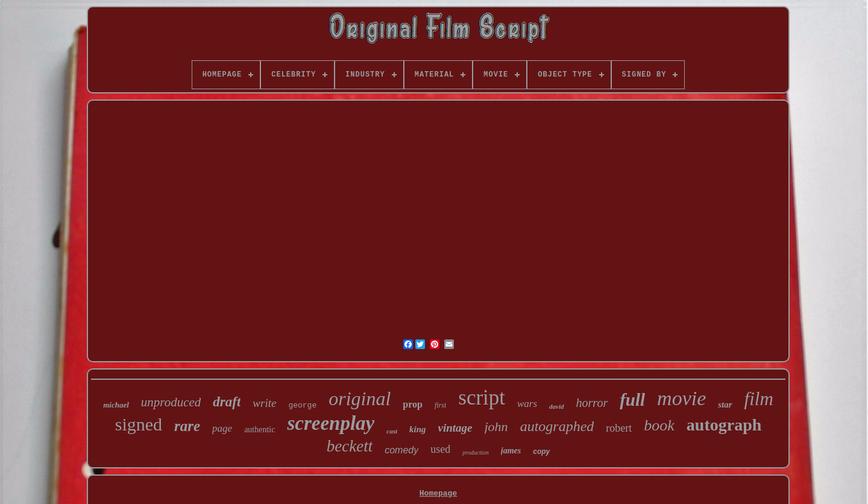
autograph (724, 425)
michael (116, 405)
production (476, 452)
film (759, 399)
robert (619, 428)
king (418, 429)
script (482, 398)
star (725, 405)
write (264, 403)
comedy (401, 450)
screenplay (331, 423)
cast (392, 431)
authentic (259, 430)
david (556, 406)
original (360, 398)
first (440, 405)
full (632, 400)
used (440, 449)
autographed (557, 426)
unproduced (171, 402)
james (511, 451)
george (302, 405)
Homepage (438, 493)
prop (413, 404)
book (659, 425)
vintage (455, 428)
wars (527, 404)
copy (541, 452)
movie (681, 398)
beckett (350, 446)
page (222, 428)
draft (227, 402)
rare (187, 426)
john (496, 427)
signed (139, 424)
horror (592, 403)
